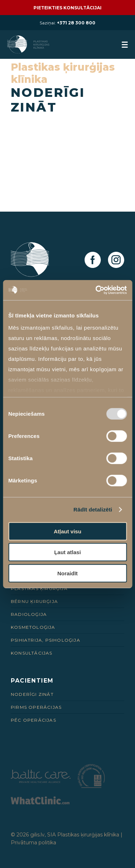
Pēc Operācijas (33, 720)
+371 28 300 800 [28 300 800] (76, 23)
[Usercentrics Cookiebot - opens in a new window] (96, 290)
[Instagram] (116, 260)
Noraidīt (67, 573)
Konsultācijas (32, 653)
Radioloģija (29, 614)
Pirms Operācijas (36, 707)
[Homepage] (29, 44)
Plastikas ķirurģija (39, 588)
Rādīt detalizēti (93, 510)
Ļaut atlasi (67, 552)
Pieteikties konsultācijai (67, 8)
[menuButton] (125, 45)
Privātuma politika (33, 843)
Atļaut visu (67, 531)
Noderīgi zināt (32, 694)
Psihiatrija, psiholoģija (46, 640)
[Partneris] (41, 781)
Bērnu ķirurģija (34, 601)
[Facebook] (93, 260)
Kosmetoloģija (33, 627)
